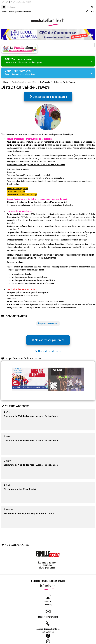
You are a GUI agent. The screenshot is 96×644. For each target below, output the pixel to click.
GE (7, 2)
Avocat (12, 12)
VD (3, 2)
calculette (70, 220)
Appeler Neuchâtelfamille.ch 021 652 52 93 (48, 628)
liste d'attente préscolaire (52, 178)
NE (10, 2)
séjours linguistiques (28, 74)
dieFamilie (21, 2)
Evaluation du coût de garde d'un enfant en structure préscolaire (36, 165)
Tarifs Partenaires (23, 12)
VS (14, 2)
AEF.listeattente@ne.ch (17, 189)
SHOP (29, 2)
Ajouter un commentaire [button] (48, 324)
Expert (4, 12)
